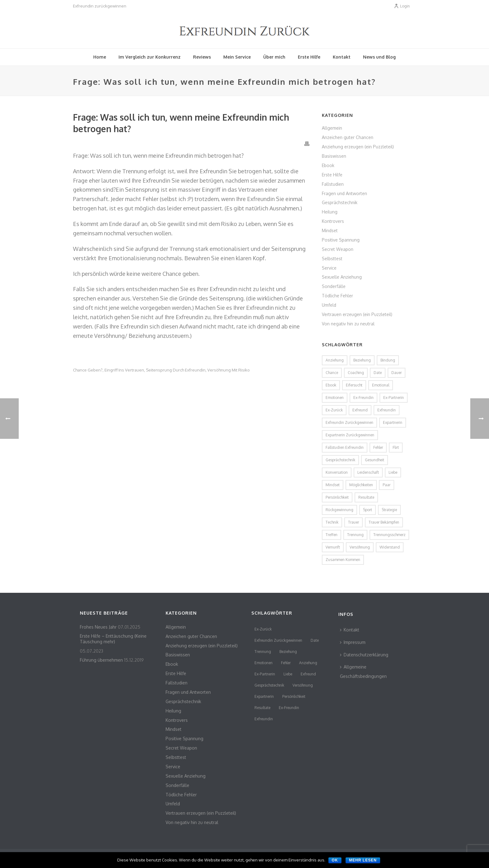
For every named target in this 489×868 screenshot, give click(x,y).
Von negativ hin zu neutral (348, 324)
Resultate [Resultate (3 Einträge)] (366, 497)
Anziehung (308, 663)
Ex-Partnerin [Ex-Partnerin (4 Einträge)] (394, 398)
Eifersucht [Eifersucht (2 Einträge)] (354, 385)
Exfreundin (264, 719)
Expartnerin (264, 696)
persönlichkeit (294, 696)
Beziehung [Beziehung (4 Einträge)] (362, 360)
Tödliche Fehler (337, 296)
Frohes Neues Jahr (98, 627)
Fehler (286, 663)
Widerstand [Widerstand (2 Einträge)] (390, 547)
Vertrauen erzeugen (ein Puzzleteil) (357, 314)
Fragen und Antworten (344, 193)
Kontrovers (333, 221)
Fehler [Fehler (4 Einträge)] (378, 447)
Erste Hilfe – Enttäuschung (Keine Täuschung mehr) (113, 639)
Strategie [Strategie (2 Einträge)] (389, 510)
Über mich (274, 57)
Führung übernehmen (101, 660)
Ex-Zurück (263, 629)
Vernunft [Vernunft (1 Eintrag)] (333, 547)
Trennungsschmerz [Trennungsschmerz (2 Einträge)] (389, 535)
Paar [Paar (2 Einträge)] (387, 485)
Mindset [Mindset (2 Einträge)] (333, 485)
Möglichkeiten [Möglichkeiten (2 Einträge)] (361, 485)
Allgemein (332, 128)
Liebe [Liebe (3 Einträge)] (393, 472)
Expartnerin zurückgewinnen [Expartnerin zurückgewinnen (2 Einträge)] (350, 435)
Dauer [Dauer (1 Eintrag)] (397, 373)
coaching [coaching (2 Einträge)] (356, 373)
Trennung (263, 652)
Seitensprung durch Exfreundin (176, 370)
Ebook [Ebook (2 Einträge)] (331, 385)
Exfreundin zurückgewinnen (278, 640)
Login (402, 6)
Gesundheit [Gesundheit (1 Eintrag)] (375, 460)
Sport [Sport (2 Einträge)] (368, 510)
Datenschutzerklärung (364, 655)
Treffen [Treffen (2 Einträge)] (332, 535)
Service (329, 268)
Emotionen (264, 663)
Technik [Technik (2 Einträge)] (332, 522)
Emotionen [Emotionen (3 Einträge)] (335, 398)
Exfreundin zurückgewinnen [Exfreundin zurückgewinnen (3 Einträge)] (349, 422)
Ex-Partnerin (265, 674)
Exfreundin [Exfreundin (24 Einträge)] (387, 410)
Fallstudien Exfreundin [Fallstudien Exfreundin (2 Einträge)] (345, 447)
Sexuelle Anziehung (342, 277)
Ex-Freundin (289, 708)
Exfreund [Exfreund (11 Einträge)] (360, 410)
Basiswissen (334, 156)
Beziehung (288, 652)
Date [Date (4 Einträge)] (378, 373)
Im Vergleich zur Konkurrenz (150, 57)
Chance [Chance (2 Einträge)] (332, 373)
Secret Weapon (338, 249)
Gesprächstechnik (340, 202)
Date (315, 640)
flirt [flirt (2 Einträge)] (396, 447)
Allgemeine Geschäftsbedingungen (363, 671)
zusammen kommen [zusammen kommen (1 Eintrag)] (343, 560)
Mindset (330, 230)
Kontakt (342, 57)
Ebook (328, 165)
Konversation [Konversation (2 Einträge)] (337, 472)
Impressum (353, 642)
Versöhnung (303, 685)
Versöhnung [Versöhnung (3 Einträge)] (360, 547)
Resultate (262, 708)
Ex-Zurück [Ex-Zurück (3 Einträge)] (334, 410)
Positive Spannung (341, 240)
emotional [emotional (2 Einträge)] (381, 385)
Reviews (202, 57)
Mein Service (237, 57)
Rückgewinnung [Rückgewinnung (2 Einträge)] (339, 510)
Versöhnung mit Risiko (229, 370)
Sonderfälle (334, 286)
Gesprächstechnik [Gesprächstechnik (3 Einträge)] (340, 460)
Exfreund (308, 674)
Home (100, 57)
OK (335, 860)
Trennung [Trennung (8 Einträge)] (355, 535)
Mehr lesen (363, 860)
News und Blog (379, 57)
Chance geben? (88, 370)
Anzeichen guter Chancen (348, 137)
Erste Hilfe (309, 57)
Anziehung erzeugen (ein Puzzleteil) (358, 147)
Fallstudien (333, 184)
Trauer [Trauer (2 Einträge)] (353, 522)
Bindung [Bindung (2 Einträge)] (388, 360)
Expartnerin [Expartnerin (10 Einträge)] (393, 422)
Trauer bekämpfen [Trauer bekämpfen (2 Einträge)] (384, 522)
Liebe (288, 674)
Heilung (330, 212)
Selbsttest (332, 259)
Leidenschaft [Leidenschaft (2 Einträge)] (368, 472)
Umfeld (329, 305)
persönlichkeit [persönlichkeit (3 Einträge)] (337, 497)
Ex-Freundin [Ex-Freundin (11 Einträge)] (363, 398)
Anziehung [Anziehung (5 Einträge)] (335, 360)
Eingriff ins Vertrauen (124, 370)
